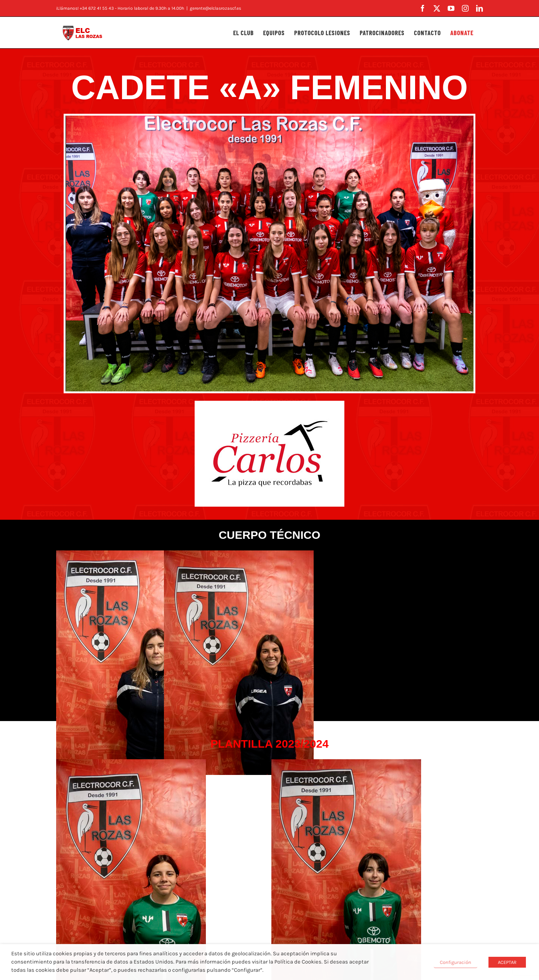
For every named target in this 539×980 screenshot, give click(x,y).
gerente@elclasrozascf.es (215, 8)
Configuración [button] (456, 962)
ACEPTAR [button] (507, 962)
